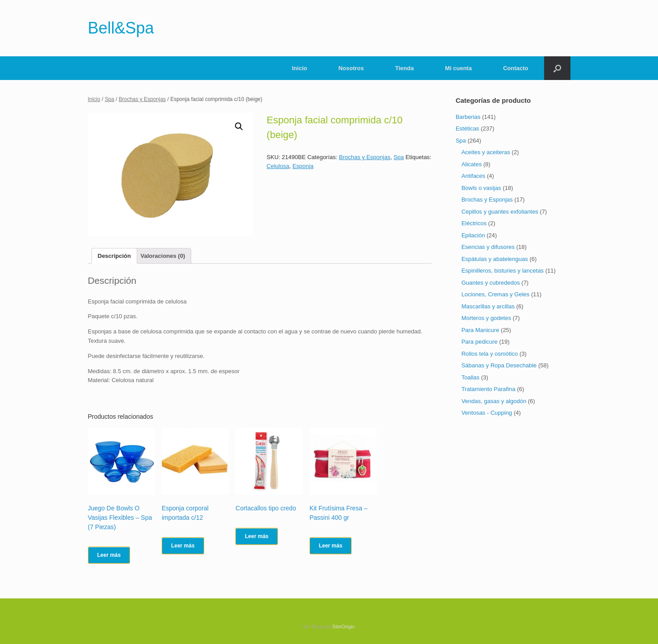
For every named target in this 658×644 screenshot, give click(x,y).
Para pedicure (480, 342)
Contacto (516, 68)
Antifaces (473, 176)
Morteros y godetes (486, 318)
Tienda (405, 68)
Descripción (114, 256)
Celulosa (278, 166)
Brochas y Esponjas (142, 99)
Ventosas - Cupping (487, 413)
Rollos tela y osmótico (490, 354)
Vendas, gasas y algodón (494, 401)
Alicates (472, 164)
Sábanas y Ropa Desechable (499, 365)
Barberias (468, 117)
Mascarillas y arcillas (488, 306)
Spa (109, 99)
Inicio (300, 68)
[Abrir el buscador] (557, 68)
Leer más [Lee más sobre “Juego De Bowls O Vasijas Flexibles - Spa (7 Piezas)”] (109, 555)
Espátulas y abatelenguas (495, 259)
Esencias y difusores (488, 247)
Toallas (470, 377)
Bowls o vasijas (481, 188)
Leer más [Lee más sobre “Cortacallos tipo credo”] (257, 536)
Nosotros (351, 68)
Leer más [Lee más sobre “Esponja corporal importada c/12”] (183, 546)
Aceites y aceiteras (486, 152)
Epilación (473, 235)
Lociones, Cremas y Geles (495, 294)
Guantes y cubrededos (491, 283)
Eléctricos (474, 223)
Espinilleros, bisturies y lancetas (503, 271)
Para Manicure (480, 330)
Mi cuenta (458, 68)
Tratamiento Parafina (488, 389)
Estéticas (467, 128)
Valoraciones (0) (163, 256)
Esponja (303, 166)
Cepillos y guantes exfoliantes (500, 212)
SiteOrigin (344, 627)
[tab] (114, 256)
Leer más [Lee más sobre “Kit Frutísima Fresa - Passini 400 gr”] (331, 546)
